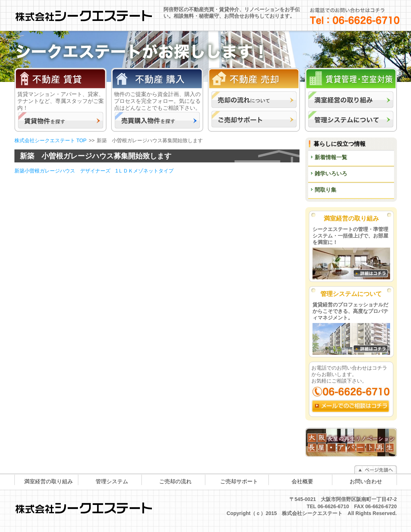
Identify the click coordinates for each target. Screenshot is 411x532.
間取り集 (325, 190)
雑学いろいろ (331, 173)
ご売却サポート (239, 481)
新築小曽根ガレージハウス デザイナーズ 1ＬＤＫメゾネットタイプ (94, 171)
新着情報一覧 (331, 157)
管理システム (112, 481)
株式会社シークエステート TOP (51, 140)
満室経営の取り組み (49, 481)
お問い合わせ (366, 481)
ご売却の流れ (175, 481)
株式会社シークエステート (88, 14)
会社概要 (302, 481)
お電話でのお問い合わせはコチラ (355, 16)
